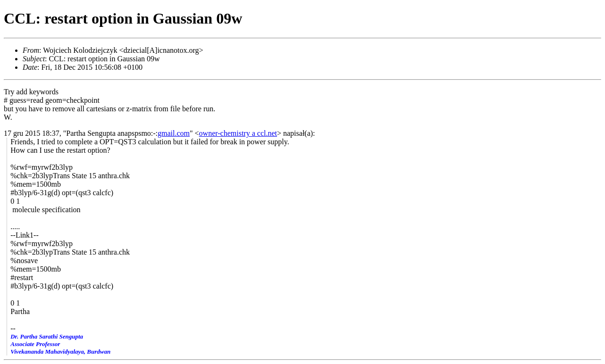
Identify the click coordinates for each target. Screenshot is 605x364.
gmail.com (174, 133)
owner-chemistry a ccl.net (238, 133)
